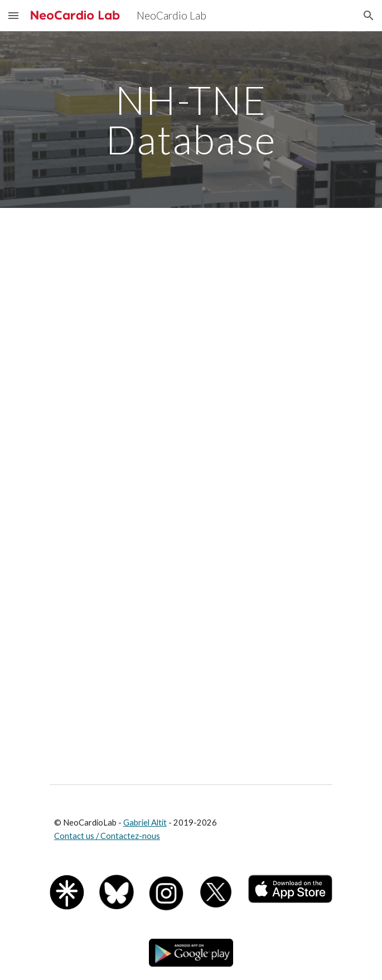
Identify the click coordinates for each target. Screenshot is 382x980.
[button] (13, 15)
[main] (191, 120)
